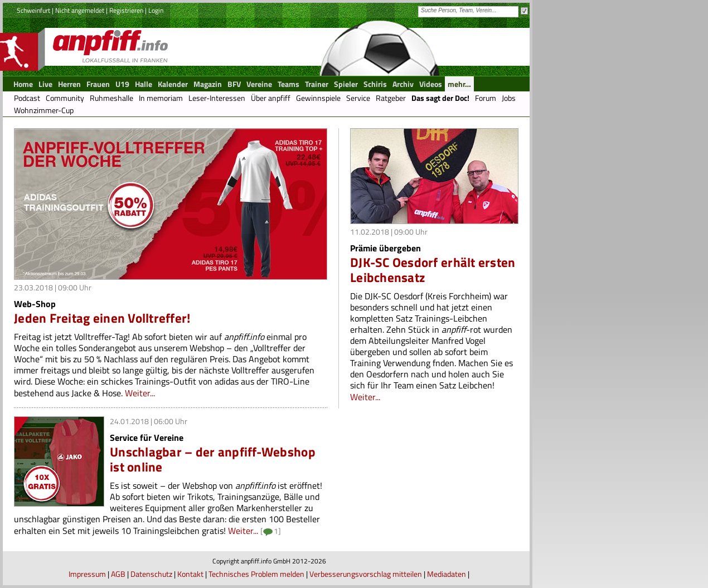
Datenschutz (151, 574)
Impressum (87, 574)
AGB (118, 574)
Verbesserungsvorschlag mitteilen (366, 574)
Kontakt (190, 574)
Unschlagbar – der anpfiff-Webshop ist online (213, 459)
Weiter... (140, 393)
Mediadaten (447, 574)
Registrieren (126, 10)
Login (156, 10)
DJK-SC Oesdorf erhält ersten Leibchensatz (433, 270)
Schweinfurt (33, 10)
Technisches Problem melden (256, 574)
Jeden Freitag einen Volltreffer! (102, 318)
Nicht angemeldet (80, 10)
